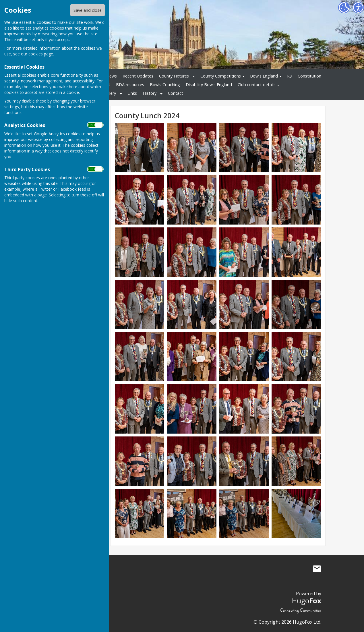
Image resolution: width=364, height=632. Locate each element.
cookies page (41, 54)
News (112, 76)
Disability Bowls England (209, 85)
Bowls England (264, 76)
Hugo (307, 601)
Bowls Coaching (165, 85)
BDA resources (130, 85)
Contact (176, 93)
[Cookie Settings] (344, 7)
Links (132, 93)
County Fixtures (174, 76)
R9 (290, 76)
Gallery (110, 93)
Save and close (88, 10)
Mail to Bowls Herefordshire (317, 569)
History (150, 93)
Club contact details (257, 85)
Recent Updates (138, 76)
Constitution (309, 76)
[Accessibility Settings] (358, 7)
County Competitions (221, 76)
